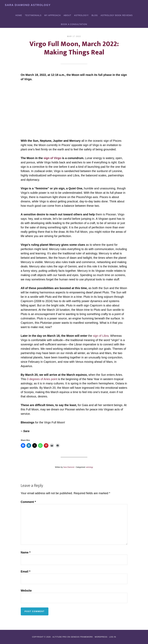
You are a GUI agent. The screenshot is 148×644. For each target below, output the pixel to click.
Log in (113, 637)
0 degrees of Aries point (42, 379)
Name (26, 552)
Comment (28, 502)
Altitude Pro (60, 637)
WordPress (101, 637)
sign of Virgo (52, 158)
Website (26, 591)
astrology (90, 467)
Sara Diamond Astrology (28, 5)
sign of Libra (101, 336)
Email (26, 571)
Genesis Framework (82, 637)
